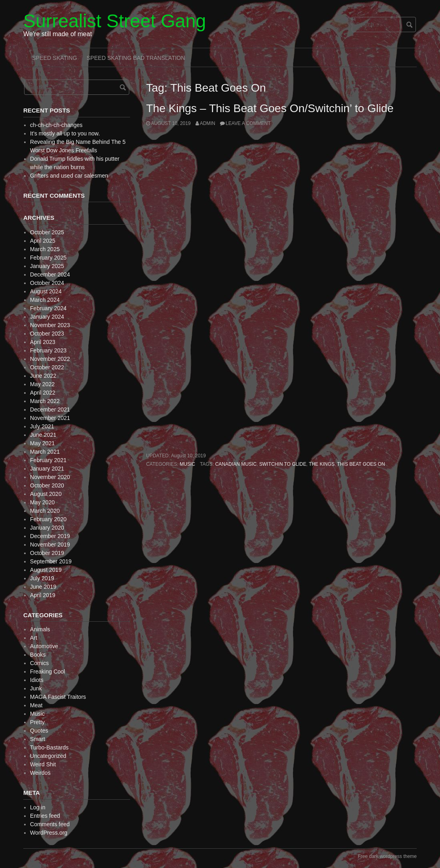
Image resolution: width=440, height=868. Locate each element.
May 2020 (42, 502)
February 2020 (48, 519)
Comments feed (50, 824)
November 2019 (50, 545)
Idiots (37, 680)
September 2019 (51, 561)
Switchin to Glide (283, 464)
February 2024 (48, 308)
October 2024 (47, 283)
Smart (38, 739)
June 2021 (43, 435)
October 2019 (47, 553)
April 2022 (43, 393)
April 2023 (43, 342)
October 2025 (47, 232)
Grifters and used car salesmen (69, 176)
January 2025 (47, 266)
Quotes (39, 731)
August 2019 (46, 570)
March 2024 (45, 300)
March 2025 (45, 249)
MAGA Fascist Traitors (58, 697)
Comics (40, 663)
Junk (36, 688)
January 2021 (47, 469)
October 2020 (47, 485)
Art (34, 638)
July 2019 (42, 578)
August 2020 (46, 494)
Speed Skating (55, 58)
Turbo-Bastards (49, 747)
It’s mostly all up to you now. (65, 133)
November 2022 (50, 359)
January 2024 (47, 317)
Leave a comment (248, 123)
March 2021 (45, 452)
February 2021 (48, 460)
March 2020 (45, 511)
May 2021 (42, 443)
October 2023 (47, 334)
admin (208, 123)
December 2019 (50, 536)
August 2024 (46, 291)
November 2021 (50, 418)
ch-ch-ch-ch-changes (56, 125)
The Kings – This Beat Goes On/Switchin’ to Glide (270, 108)
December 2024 (50, 274)
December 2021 (50, 409)
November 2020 (50, 477)
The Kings (322, 464)
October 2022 (47, 367)
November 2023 (50, 325)
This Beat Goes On (361, 464)
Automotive (44, 646)
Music (187, 464)
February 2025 (48, 258)
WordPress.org (49, 833)
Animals (40, 629)
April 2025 (43, 241)
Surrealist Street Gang (115, 21)
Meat (36, 705)
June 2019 (43, 587)
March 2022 (45, 401)
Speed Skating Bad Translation (136, 58)
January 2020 (47, 528)
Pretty (38, 722)
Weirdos (40, 773)
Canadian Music (236, 464)
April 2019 (43, 595)
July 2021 (42, 426)
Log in (38, 807)
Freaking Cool (48, 671)
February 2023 (48, 350)
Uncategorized (48, 756)
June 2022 (43, 376)
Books (38, 655)
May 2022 (42, 384)
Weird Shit (43, 764)
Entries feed (45, 816)
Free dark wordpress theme (387, 856)
